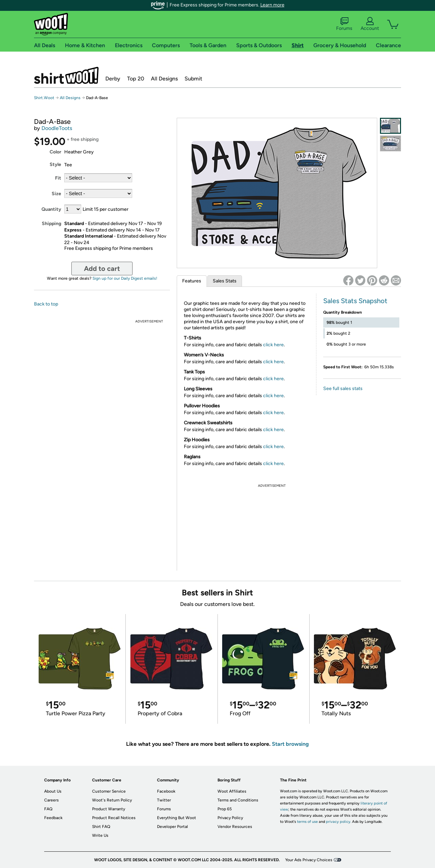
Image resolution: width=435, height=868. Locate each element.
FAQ (48, 809)
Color (55, 152)
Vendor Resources (235, 827)
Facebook (166, 791)
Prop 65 (225, 809)
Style (55, 164)
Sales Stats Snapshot (355, 301)
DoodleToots (57, 128)
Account (370, 24)
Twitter (164, 800)
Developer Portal (172, 827)
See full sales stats (343, 389)
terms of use (307, 822)
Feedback (53, 818)
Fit (58, 178)
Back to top (46, 304)
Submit (193, 79)
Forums (344, 24)
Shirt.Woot (66, 75)
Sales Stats (225, 281)
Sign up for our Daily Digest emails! (125, 278)
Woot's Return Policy (112, 800)
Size (56, 194)
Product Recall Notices (114, 818)
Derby (113, 79)
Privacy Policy (230, 818)
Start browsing (290, 744)
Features (192, 281)
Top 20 (136, 79)
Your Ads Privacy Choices (309, 860)
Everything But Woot (177, 818)
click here (273, 345)
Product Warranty (109, 809)
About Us (53, 791)
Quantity (51, 209)
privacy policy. (338, 822)
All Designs (164, 79)
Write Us (100, 835)
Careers (51, 800)
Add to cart (102, 269)
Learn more (272, 5)
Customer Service (109, 791)
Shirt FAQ (101, 827)
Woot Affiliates (232, 791)
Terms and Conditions (238, 800)
